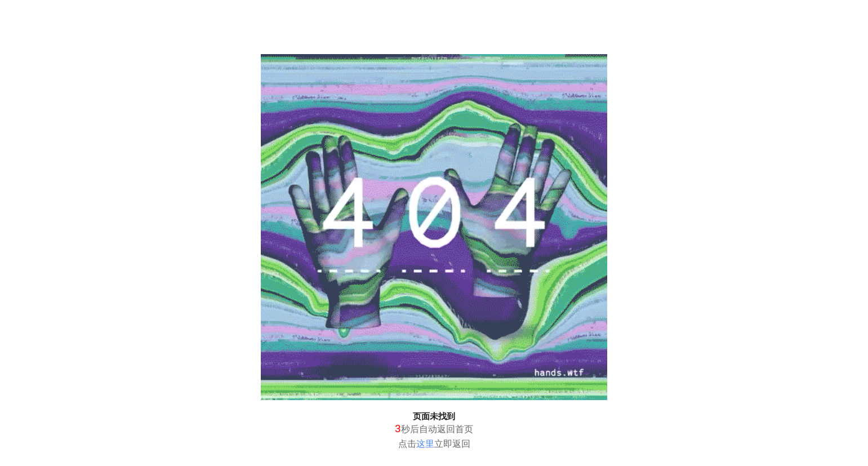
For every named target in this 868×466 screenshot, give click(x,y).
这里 (425, 444)
